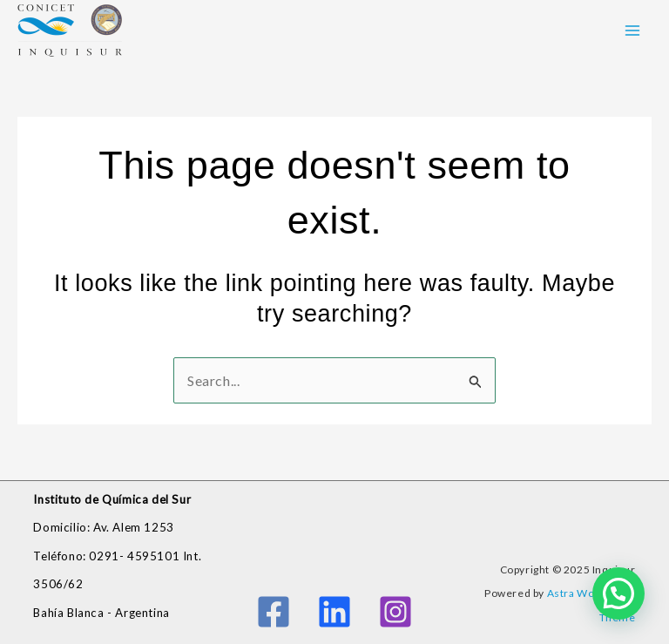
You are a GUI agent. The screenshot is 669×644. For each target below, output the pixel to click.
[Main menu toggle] (632, 31)
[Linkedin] (334, 612)
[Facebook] (274, 612)
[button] (618, 593)
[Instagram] (395, 612)
